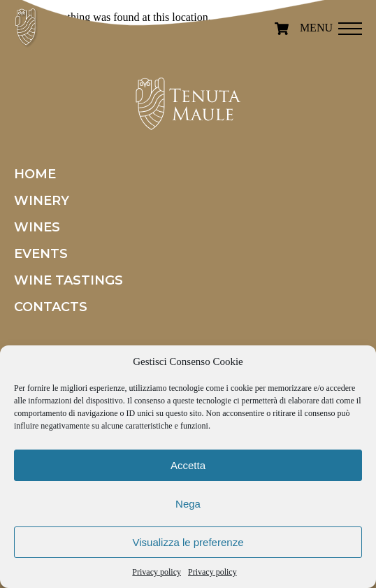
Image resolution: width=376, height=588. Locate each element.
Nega (188, 504)
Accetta (188, 465)
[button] (350, 24)
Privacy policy (157, 572)
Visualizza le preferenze (188, 542)
